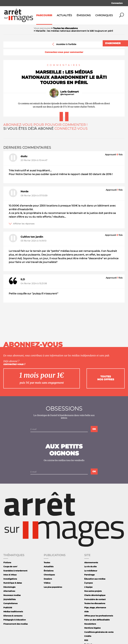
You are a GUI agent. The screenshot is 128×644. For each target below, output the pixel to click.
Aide (86, 612)
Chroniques (104, 15)
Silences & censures (13, 616)
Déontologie (9, 587)
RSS (86, 640)
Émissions (84, 15)
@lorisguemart (67, 94)
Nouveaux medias (12, 595)
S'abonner (113, 43)
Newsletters (90, 624)
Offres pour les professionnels (99, 616)
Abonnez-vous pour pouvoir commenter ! (45, 125)
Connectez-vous (71, 129)
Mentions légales (92, 628)
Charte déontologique (95, 595)
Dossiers (48, 579)
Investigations (10, 579)
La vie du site (90, 567)
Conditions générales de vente (99, 632)
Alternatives (9, 591)
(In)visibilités (10, 599)
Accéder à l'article (64, 44)
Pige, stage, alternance (95, 608)
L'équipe (88, 587)
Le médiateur (91, 571)
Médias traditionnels (13, 612)
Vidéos (47, 583)
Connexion (117, 3)
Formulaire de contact (95, 599)
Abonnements (91, 562)
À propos (88, 583)
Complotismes (10, 603)
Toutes (47, 562)
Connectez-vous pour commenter (64, 52)
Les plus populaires (53, 587)
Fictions (7, 562)
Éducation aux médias (95, 579)
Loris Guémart (70, 92)
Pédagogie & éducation (15, 620)
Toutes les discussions (95, 603)
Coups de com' (10, 567)
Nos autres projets (93, 591)
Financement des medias (16, 624)
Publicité (8, 608)
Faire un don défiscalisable (97, 620)
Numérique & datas (13, 583)
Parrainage (89, 575)
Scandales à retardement (15, 571)
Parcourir (44, 15)
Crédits (88, 636)
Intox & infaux (10, 575)
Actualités (64, 15)
